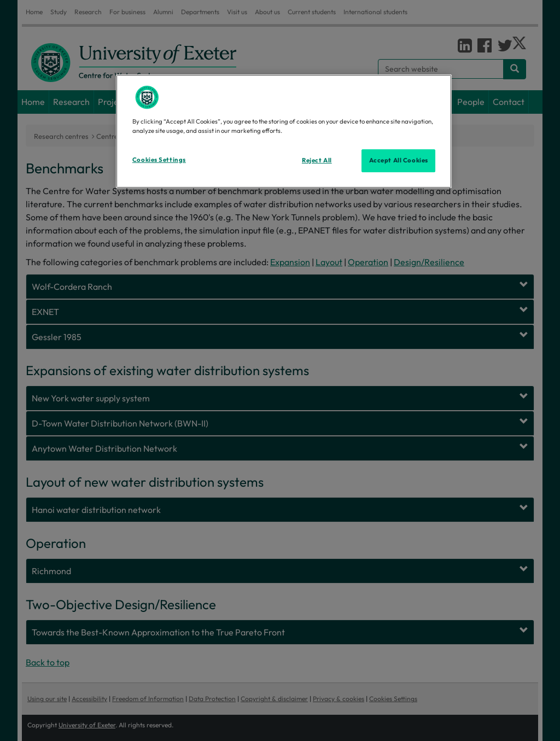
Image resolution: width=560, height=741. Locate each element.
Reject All (317, 160)
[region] (284, 131)
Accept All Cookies (399, 160)
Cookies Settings (159, 160)
